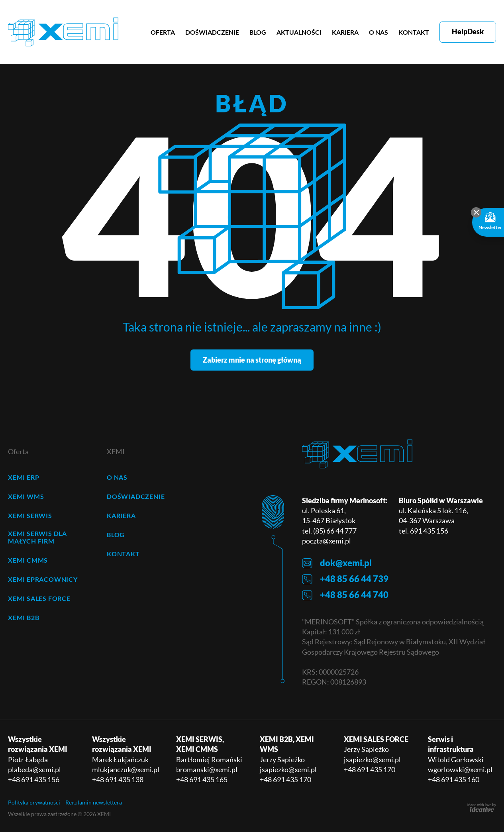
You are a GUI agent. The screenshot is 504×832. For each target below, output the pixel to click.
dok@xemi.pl (337, 563)
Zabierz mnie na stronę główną (252, 360)
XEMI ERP (24, 477)
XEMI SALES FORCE (39, 598)
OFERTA (163, 32)
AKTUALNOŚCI (299, 32)
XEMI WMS (26, 496)
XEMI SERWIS (30, 515)
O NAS (378, 32)
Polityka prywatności (34, 802)
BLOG (258, 32)
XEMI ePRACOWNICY (43, 579)
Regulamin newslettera (94, 802)
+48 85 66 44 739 (345, 579)
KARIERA (345, 32)
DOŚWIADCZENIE (212, 32)
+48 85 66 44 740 (345, 595)
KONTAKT (414, 32)
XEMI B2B (24, 617)
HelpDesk (468, 31)
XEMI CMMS (28, 560)
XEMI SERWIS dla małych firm (37, 537)
